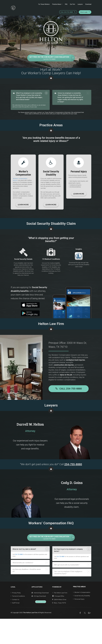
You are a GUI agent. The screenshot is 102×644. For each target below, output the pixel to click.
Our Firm (72, 4)
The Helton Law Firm (60, 593)
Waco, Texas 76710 (59, 603)
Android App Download (40, 593)
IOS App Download (39, 596)
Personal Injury (79, 599)
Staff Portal (15, 603)
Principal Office (58, 596)
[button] (46, 93)
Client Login (85, 12)
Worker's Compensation (82, 592)
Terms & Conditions (18, 596)
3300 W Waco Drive (59, 600)
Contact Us (15, 600)
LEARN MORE (23, 205)
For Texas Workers (44, 4)
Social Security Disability (82, 596)
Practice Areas (57, 4)
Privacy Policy (16, 593)
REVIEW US (41, 602)
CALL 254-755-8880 (68, 12)
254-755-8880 (19, 554)
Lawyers (80, 4)
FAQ (66, 4)
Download (88, 4)
